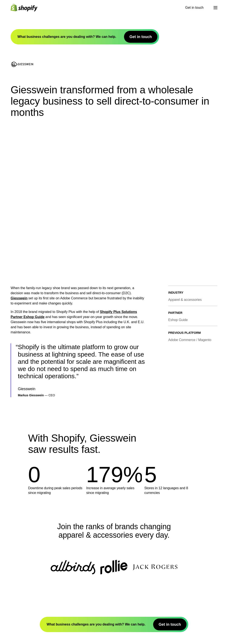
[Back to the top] (34, 552)
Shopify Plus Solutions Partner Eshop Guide (114, 81)
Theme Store (27, 600)
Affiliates (25, 612)
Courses (24, 640)
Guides (24, 636)
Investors (25, 576)
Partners (24, 608)
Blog (22, 628)
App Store (26, 604)
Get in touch (10, 41)
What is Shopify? (31, 568)
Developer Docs (30, 596)
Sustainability (28, 580)
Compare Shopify (31, 632)
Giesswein (9, 73)
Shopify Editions (30, 572)
